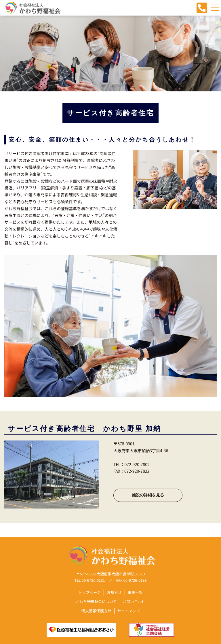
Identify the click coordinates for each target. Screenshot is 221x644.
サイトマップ (129, 611)
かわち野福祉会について (96, 601)
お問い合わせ (134, 601)
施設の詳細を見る (148, 495)
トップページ (89, 592)
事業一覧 (135, 592)
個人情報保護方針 (96, 611)
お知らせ (114, 592)
